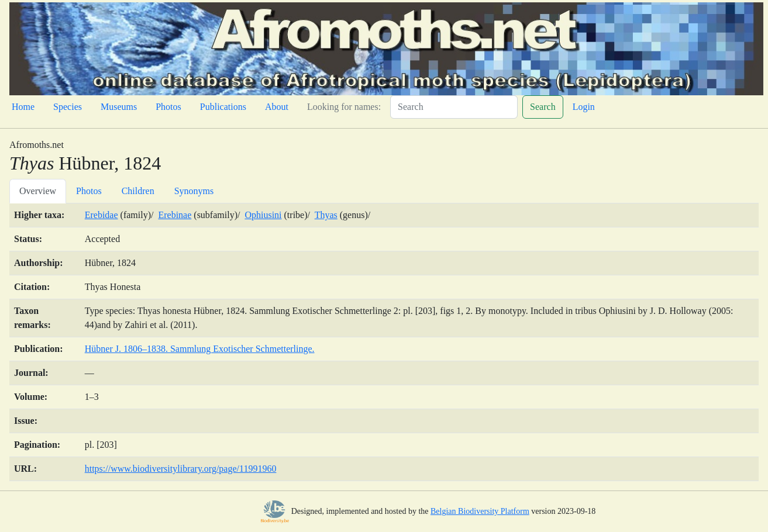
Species (68, 107)
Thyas (326, 215)
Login (584, 107)
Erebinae (175, 215)
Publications (223, 107)
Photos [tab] (89, 191)
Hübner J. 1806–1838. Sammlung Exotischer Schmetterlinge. (200, 349)
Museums (119, 107)
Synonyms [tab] (194, 191)
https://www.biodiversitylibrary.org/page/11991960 (181, 469)
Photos (168, 107)
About (277, 107)
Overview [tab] (38, 191)
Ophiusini (263, 215)
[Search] (454, 107)
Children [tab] (138, 191)
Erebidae (101, 215)
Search (543, 107)
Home (23, 107)
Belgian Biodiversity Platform (480, 511)
